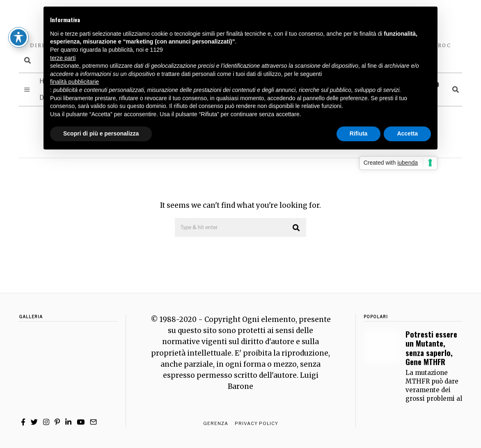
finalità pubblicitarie (74, 82)
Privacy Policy (257, 423)
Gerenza (216, 423)
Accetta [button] (407, 133)
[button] (296, 228)
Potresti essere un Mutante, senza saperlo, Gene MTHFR (431, 348)
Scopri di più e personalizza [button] (101, 133)
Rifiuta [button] (359, 133)
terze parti (63, 58)
